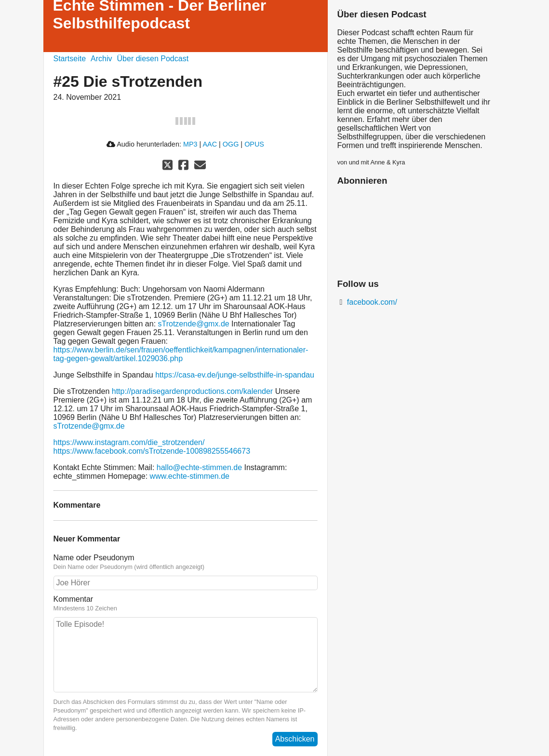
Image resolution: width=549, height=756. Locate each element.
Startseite (70, 59)
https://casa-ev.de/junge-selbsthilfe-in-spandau (235, 375)
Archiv (101, 59)
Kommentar (186, 604)
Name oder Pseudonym (186, 562)
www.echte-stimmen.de (190, 476)
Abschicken (295, 739)
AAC (210, 144)
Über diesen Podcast (153, 59)
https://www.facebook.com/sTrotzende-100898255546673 (152, 451)
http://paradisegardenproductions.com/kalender (192, 391)
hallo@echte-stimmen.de (199, 467)
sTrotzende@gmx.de (194, 324)
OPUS (254, 144)
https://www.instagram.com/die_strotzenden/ (129, 442)
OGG (231, 144)
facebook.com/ (371, 302)
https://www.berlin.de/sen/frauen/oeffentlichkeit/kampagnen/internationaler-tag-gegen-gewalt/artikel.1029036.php (181, 354)
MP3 (190, 144)
